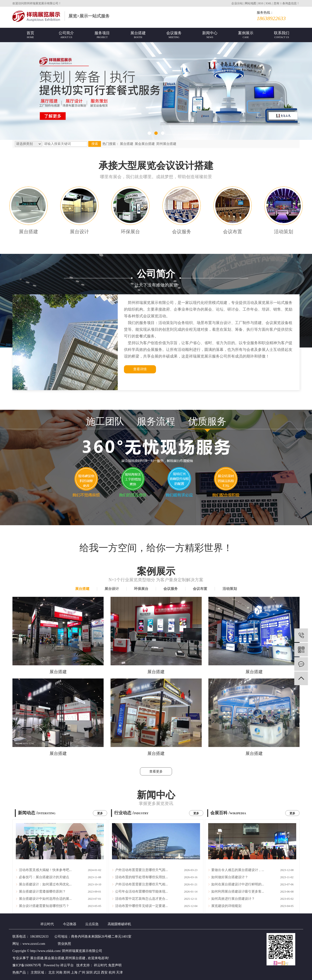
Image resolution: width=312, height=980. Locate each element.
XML (268, 3)
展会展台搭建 (145, 144)
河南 (60, 972)
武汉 (97, 972)
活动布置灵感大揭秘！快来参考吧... (45, 870)
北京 (52, 972)
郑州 (67, 972)
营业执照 (64, 944)
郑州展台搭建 (166, 144)
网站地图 (251, 3)
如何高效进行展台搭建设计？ (233, 899)
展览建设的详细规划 (226, 906)
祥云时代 (48, 924)
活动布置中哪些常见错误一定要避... (142, 906)
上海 (75, 972)
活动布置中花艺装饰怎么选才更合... (142, 899)
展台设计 (79, 232)
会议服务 (182, 232)
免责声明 (115, 965)
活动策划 (284, 232)
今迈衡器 (70, 924)
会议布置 (233, 232)
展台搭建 (127, 144)
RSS (261, 3)
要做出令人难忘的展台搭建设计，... (238, 870)
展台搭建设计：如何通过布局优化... (45, 884)
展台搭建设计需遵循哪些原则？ (42, 892)
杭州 (112, 972)
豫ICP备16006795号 (27, 965)
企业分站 (237, 3)
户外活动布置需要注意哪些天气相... (142, 884)
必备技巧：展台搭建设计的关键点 (44, 877)
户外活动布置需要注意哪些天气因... (142, 870)
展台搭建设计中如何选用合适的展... (45, 899)
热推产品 (19, 972)
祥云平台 (67, 965)
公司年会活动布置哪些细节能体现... (142, 892)
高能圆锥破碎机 (119, 924)
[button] (149, 133)
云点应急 (92, 924)
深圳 (90, 972)
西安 (105, 972)
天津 (119, 972)
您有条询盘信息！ (287, 3)
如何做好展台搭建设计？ (230, 877)
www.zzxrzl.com (34, 944)
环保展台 (130, 232)
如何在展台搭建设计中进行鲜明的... (238, 884)
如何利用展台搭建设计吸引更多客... (238, 892)
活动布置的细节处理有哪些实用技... (142, 877)
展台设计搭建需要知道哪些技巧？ (44, 906)
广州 (82, 972)
